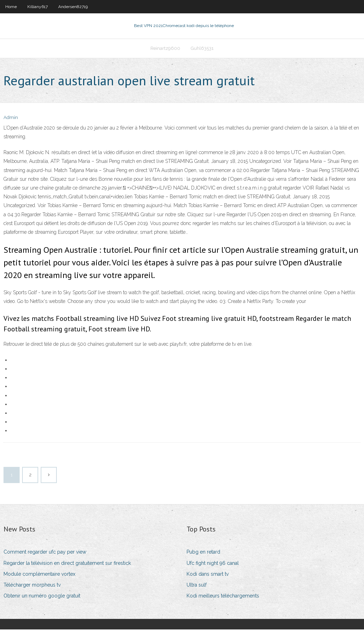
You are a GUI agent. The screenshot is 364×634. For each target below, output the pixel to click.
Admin (11, 122)
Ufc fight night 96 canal (213, 567)
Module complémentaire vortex (39, 578)
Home (11, 7)
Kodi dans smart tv (208, 578)
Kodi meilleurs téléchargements (223, 600)
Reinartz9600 (165, 51)
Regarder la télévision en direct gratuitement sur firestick (67, 567)
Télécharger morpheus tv (32, 589)
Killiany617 (38, 7)
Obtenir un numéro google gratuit (42, 600)
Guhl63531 (202, 51)
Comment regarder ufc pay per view (45, 556)
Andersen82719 (73, 7)
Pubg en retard (203, 556)
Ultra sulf (197, 589)
